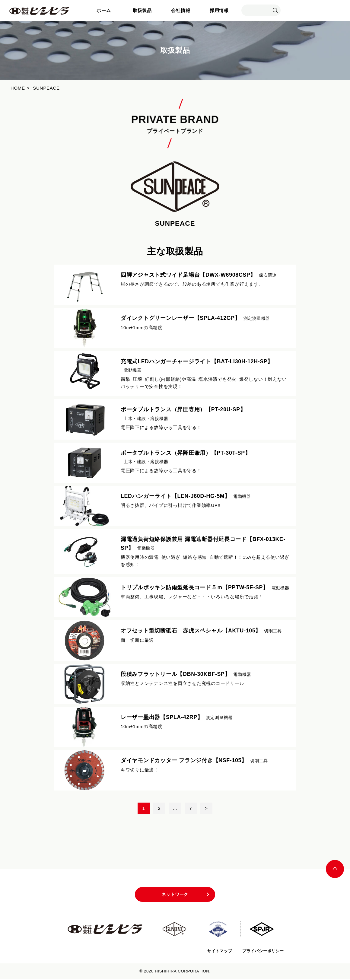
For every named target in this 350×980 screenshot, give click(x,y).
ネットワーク (175, 895)
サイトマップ (219, 951)
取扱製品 (142, 10)
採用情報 (219, 10)
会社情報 (181, 10)
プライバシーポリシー (263, 951)
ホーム (104, 10)
